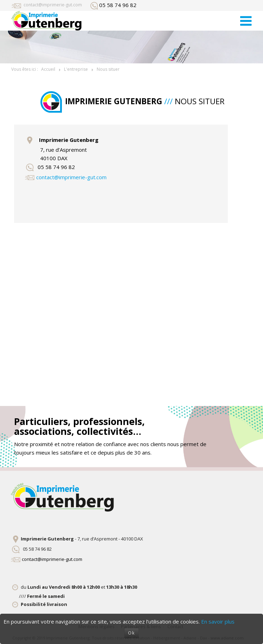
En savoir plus (218, 621)
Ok (131, 633)
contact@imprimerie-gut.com (53, 5)
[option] (131, 47)
